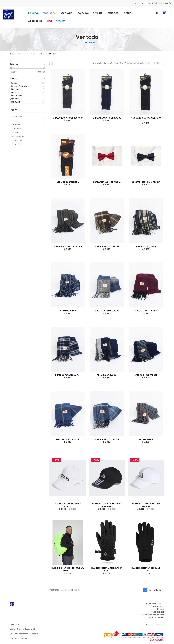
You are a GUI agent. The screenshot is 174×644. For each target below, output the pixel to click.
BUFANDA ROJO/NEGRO (146, 311)
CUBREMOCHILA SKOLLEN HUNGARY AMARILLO (68, 569)
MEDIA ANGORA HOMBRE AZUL (107, 118)
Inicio (13, 110)
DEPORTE (16, 125)
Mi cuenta (138, 3)
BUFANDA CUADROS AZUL (107, 311)
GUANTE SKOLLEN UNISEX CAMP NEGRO (146, 569)
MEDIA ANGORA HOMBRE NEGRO (68, 118)
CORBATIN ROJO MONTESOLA (107, 182)
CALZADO (16, 121)
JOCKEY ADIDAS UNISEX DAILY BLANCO (68, 505)
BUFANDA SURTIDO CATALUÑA (68, 246)
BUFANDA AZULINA (68, 311)
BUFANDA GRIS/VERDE (146, 246)
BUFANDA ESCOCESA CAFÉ (107, 246)
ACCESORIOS (18, 136)
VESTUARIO (17, 117)
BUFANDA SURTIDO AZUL (68, 439)
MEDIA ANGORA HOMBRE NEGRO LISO (146, 119)
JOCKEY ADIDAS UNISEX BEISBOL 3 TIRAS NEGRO (107, 505)
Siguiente (158, 590)
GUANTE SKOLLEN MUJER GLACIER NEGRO (107, 569)
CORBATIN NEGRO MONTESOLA (146, 182)
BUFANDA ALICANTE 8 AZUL (146, 375)
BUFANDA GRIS (146, 439)
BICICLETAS (17, 140)
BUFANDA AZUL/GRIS (107, 375)
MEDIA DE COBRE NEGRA (68, 182)
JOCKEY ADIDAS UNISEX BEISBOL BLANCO (146, 505)
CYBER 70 (16, 144)
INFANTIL (16, 132)
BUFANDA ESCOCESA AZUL (68, 375)
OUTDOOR (17, 129)
